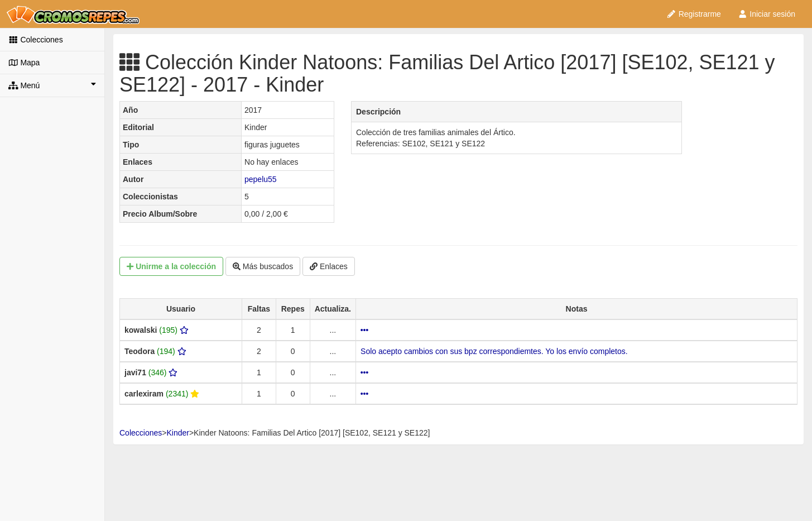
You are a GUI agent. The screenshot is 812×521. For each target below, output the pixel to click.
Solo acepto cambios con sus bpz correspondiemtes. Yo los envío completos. (494, 351)
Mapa (24, 63)
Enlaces (329, 266)
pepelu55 (261, 179)
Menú (52, 85)
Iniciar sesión (767, 14)
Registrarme (694, 14)
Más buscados (263, 266)
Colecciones (36, 40)
